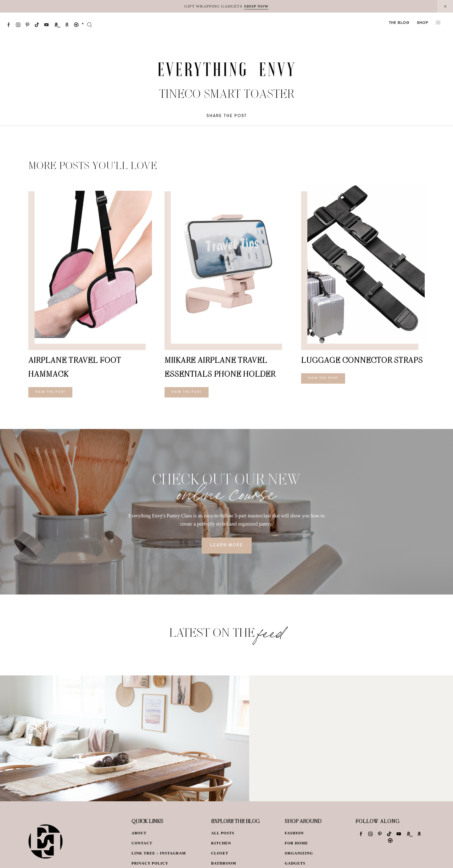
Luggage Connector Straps (362, 360)
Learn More (227, 545)
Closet (220, 853)
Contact (142, 843)
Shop (422, 23)
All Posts (223, 833)
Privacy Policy (150, 863)
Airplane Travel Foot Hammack (75, 367)
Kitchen (221, 843)
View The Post (50, 392)
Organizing (299, 853)
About (139, 833)
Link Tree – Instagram (159, 853)
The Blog (399, 23)
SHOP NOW (256, 6)
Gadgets (295, 863)
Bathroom (224, 863)
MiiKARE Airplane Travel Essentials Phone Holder (220, 367)
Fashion (294, 833)
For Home (296, 843)
